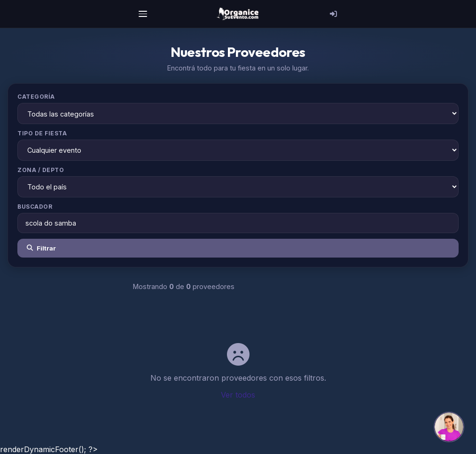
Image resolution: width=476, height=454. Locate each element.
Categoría (36, 97)
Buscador (35, 207)
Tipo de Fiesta (42, 133)
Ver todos (238, 395)
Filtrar (41, 248)
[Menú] (143, 14)
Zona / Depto (41, 170)
